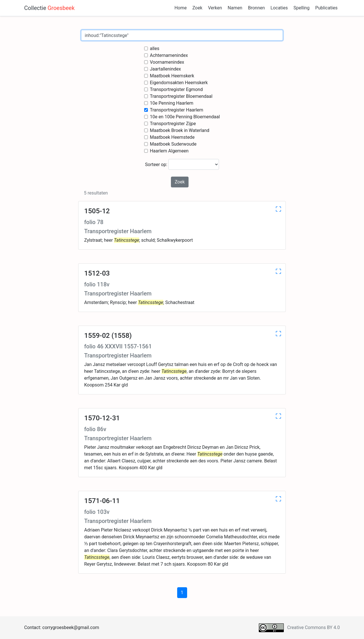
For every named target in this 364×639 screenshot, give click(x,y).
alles (155, 48)
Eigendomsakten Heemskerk (179, 83)
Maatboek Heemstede (172, 137)
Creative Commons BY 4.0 (314, 627)
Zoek (197, 8)
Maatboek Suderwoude (173, 144)
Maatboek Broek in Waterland (180, 130)
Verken (215, 8)
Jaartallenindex (165, 69)
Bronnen (256, 8)
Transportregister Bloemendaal (181, 96)
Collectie (49, 8)
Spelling (301, 8)
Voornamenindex (167, 62)
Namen (235, 8)
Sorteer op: (182, 164)
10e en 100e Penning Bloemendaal (185, 117)
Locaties (279, 8)
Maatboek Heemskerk (172, 76)
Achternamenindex (169, 55)
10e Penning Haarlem (172, 103)
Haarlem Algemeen (169, 151)
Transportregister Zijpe (173, 124)
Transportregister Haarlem (177, 110)
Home (180, 8)
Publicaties (326, 8)
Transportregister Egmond (176, 89)
